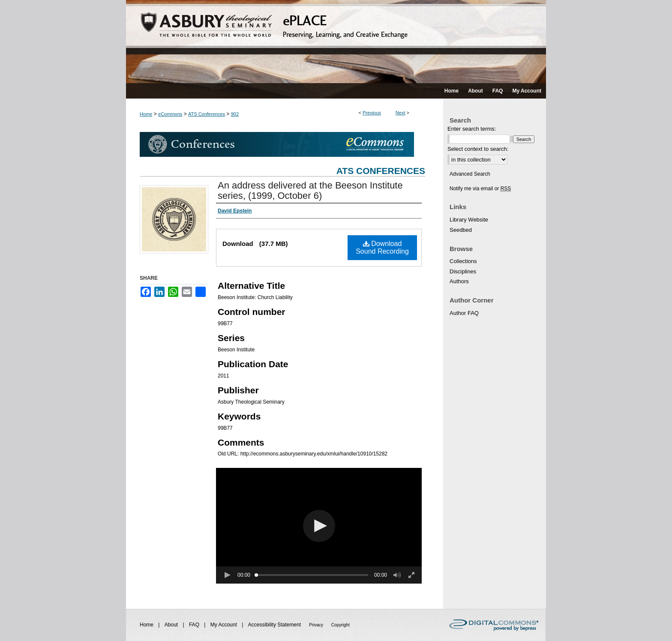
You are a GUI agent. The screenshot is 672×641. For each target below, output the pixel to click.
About (172, 625)
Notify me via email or (480, 189)
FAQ (195, 625)
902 (235, 114)
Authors (459, 281)
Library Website (469, 220)
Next (400, 113)
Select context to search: (478, 149)
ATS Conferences (207, 114)
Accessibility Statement (275, 625)
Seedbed (461, 230)
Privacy (317, 625)
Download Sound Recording (382, 247)
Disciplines (463, 271)
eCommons (170, 114)
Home (146, 114)
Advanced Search (470, 174)
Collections (463, 261)
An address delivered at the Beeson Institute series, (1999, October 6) (310, 190)
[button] (319, 526)
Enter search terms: (472, 129)
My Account (224, 625)
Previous (372, 113)
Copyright (340, 625)
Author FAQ (464, 313)
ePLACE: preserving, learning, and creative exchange (336, 42)
